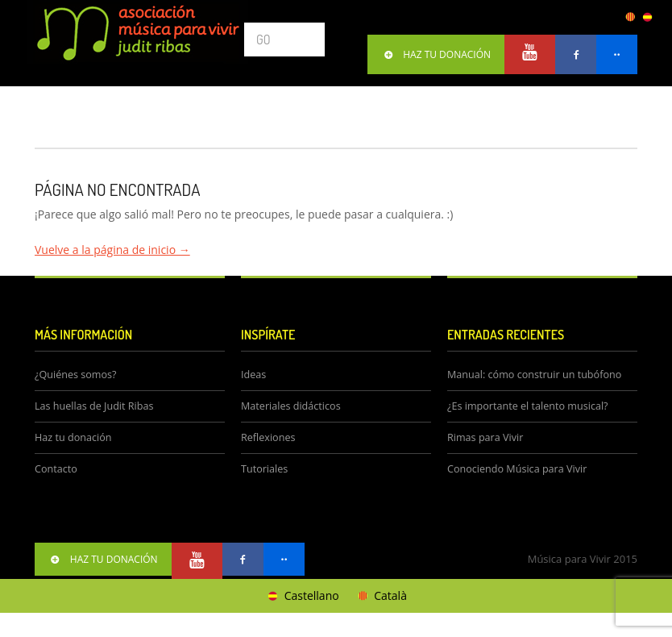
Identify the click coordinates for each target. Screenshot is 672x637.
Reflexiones (268, 437)
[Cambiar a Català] (381, 596)
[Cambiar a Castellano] (302, 596)
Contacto (56, 469)
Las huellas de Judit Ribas (94, 406)
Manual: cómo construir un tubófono (534, 375)
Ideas (253, 375)
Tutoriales (264, 469)
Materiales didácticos (291, 406)
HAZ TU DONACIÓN (436, 54)
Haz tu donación (73, 437)
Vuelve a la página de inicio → (112, 250)
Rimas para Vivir (485, 437)
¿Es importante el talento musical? (528, 406)
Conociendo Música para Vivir (517, 469)
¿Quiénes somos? (76, 375)
